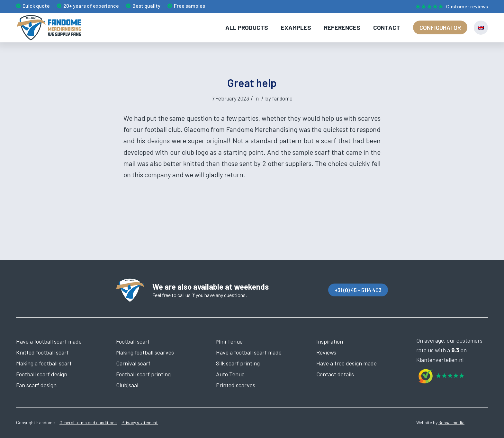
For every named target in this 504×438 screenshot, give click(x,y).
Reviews (326, 352)
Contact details (335, 374)
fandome (282, 98)
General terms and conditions (88, 422)
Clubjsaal (127, 385)
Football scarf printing (143, 374)
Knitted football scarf (42, 352)
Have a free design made (346, 363)
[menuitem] (450, 7)
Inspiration (330, 341)
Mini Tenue (229, 341)
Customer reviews (467, 6)
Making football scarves (145, 352)
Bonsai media (451, 422)
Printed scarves (236, 385)
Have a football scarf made (49, 341)
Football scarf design (42, 374)
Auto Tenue (230, 374)
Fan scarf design (36, 385)
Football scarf (133, 341)
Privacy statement (140, 422)
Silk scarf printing (238, 363)
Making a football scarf (44, 363)
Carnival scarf (133, 363)
